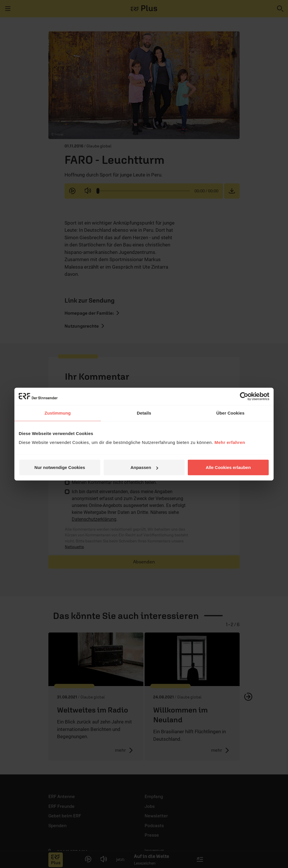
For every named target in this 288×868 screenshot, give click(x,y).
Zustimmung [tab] (58, 413)
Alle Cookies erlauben (228, 467)
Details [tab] (144, 413)
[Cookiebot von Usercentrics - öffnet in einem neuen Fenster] (244, 396)
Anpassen (144, 467)
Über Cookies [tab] (230, 413)
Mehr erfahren (230, 442)
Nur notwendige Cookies (60, 467)
